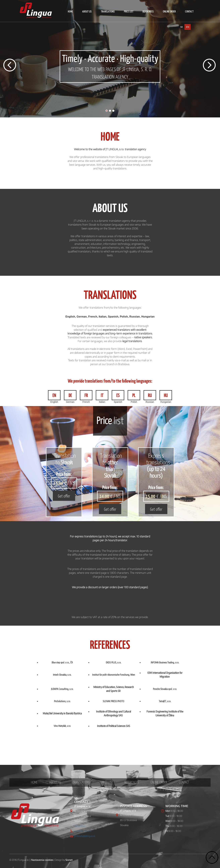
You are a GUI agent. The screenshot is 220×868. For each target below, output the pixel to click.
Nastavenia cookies (42, 860)
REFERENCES (148, 12)
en (188, 27)
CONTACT (189, 12)
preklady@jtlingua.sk (85, 836)
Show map (80, 826)
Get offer (64, 496)
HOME (70, 12)
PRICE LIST (129, 12)
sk (182, 27)
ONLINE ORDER (169, 12)
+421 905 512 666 (83, 831)
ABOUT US (87, 12)
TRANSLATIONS (108, 12)
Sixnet (69, 860)
